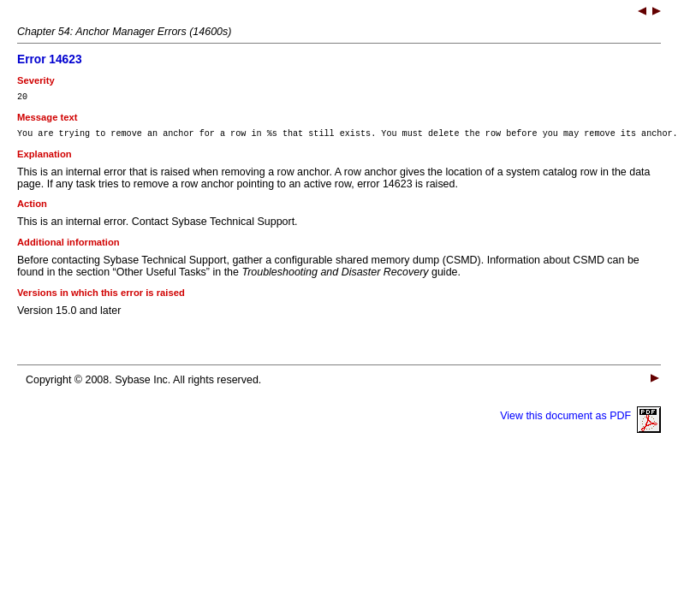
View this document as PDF (580, 421)
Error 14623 (50, 59)
